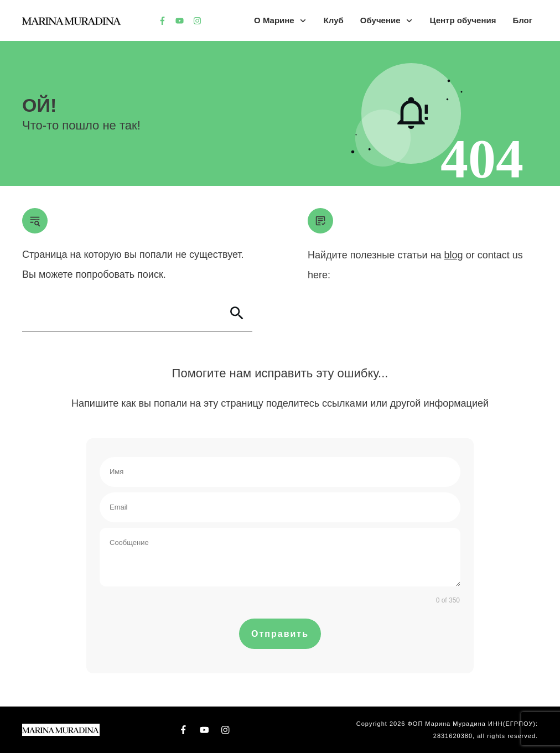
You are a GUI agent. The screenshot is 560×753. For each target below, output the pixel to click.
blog (454, 255)
